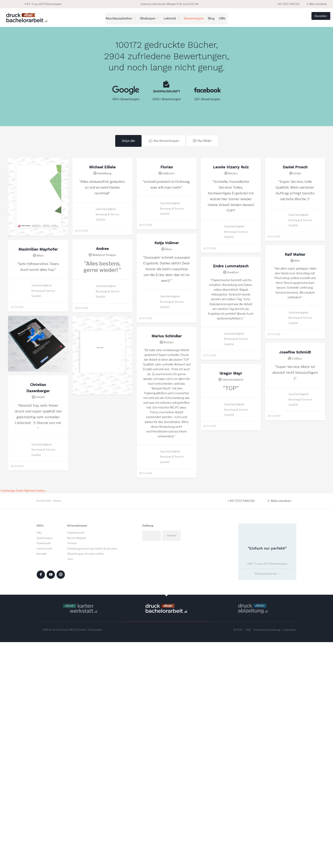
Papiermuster (76, 705)
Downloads (44, 716)
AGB (248, 802)
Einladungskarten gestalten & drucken (92, 721)
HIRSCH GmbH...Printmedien (86, 802)
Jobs (70, 732)
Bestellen (315, 18)
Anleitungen (45, 711)
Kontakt (42, 727)
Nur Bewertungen (166, 140)
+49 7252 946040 (286, 4)
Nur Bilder (203, 140)
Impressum (290, 802)
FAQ (39, 705)
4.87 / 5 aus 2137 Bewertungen (34, 4)
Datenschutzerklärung (267, 802)
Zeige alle (130, 140)
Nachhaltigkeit (77, 711)
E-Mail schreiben (314, 4)
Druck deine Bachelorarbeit (27, 17)
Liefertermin (45, 721)
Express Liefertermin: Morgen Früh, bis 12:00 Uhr (166, 4)
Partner (72, 716)
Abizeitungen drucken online (86, 727)
